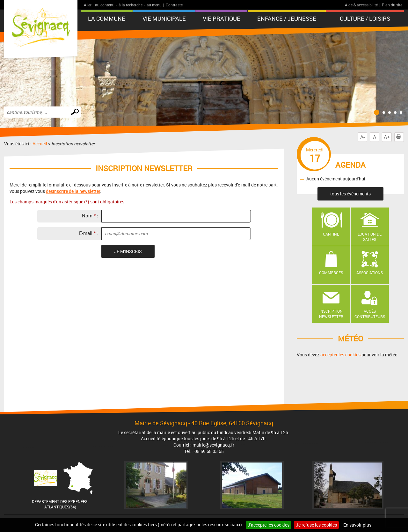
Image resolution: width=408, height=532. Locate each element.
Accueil (40, 144)
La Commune (107, 18)
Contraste (174, 5)
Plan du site (392, 5)
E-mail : (89, 233)
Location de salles (370, 237)
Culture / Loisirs (365, 18)
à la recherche (131, 5)
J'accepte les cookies (269, 525)
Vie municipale (164, 18)
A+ (387, 137)
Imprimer (400, 137)
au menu (154, 5)
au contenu (105, 5)
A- (362, 137)
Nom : (90, 215)
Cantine (331, 234)
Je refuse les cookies (316, 525)
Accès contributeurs (370, 314)
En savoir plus (357, 525)
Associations (370, 273)
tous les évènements (350, 194)
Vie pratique (222, 18)
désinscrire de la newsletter (73, 191)
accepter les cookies (340, 355)
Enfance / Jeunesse (287, 18)
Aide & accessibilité (361, 5)
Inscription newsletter (331, 314)
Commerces (331, 273)
